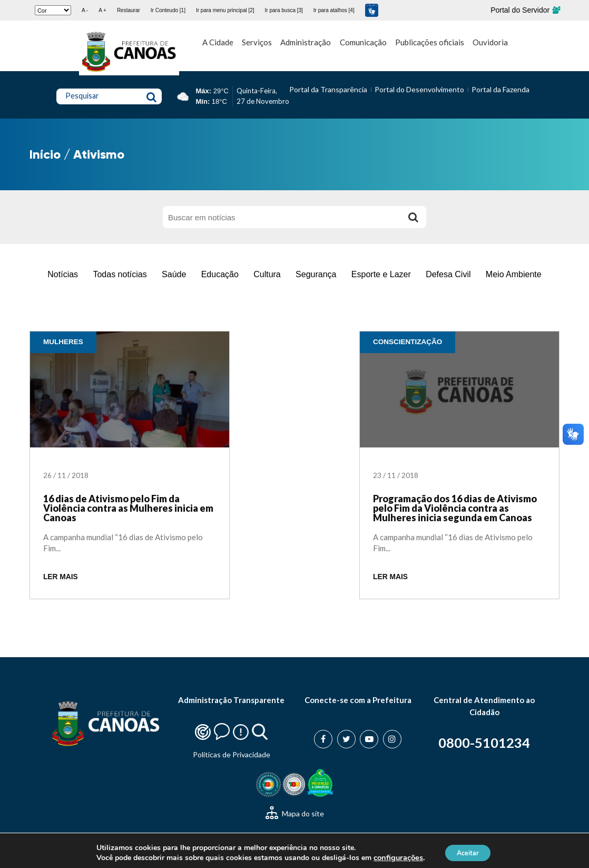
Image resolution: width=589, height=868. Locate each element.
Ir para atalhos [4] (334, 10)
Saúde (174, 274)
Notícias (63, 274)
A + (102, 10)
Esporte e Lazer (381, 274)
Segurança (316, 274)
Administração (306, 42)
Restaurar (129, 10)
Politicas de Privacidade (232, 754)
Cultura (267, 274)
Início (45, 154)
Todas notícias (120, 274)
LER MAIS (61, 577)
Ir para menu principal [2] (225, 10)
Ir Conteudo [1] (168, 10)
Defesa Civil (448, 274)
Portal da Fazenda (500, 89)
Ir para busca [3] (284, 10)
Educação (220, 274)
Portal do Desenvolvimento (419, 89)
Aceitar (468, 851)
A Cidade (218, 42)
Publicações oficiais (430, 42)
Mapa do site (295, 813)
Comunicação (363, 42)
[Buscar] (413, 217)
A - (85, 10)
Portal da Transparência (328, 89)
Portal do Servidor (525, 10)
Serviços (257, 42)
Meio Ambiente (514, 274)
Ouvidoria (490, 42)
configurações (393, 856)
